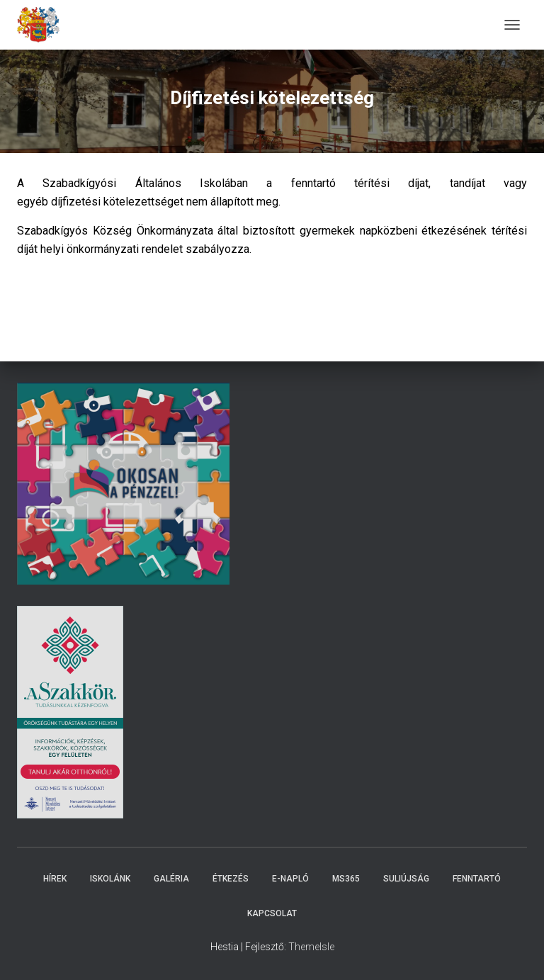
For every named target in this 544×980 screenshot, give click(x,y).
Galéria (171, 879)
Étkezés (231, 879)
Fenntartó (477, 879)
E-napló (290, 879)
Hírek (55, 879)
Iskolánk (110, 879)
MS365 (346, 879)
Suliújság (406, 879)
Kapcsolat (272, 913)
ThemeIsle (311, 947)
